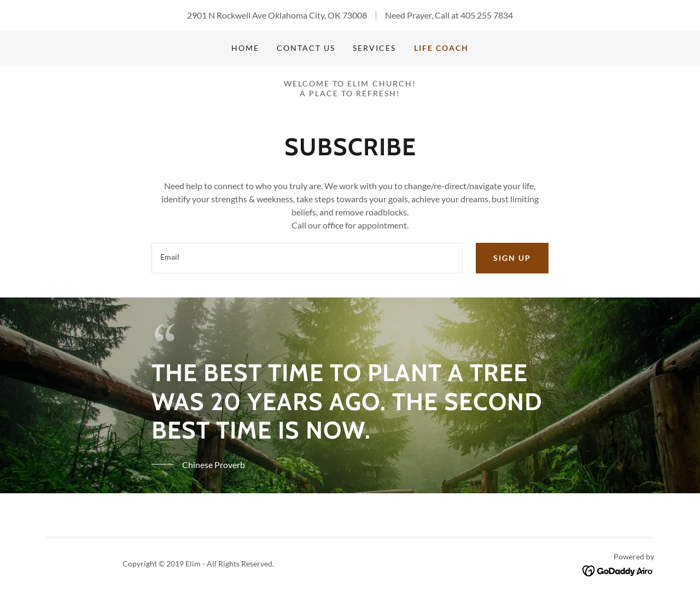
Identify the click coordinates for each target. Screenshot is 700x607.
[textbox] (307, 258)
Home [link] (245, 48)
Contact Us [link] (306, 48)
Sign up (512, 258)
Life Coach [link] (441, 48)
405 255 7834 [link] (487, 15)
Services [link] (374, 48)
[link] (618, 570)
